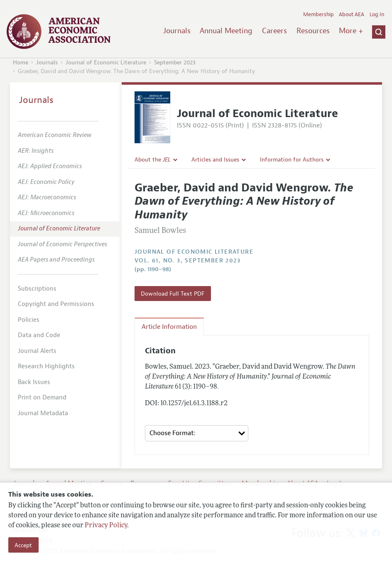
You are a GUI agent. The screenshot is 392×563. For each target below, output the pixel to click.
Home (21, 62)
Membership (318, 15)
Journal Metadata (43, 413)
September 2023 (175, 62)
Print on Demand (42, 398)
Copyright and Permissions (56, 304)
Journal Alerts (37, 351)
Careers (274, 31)
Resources (313, 31)
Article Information (169, 327)
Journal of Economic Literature (106, 62)
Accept (23, 545)
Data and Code (39, 335)
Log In (377, 15)
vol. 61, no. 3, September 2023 (187, 261)
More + (351, 31)
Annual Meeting (226, 31)
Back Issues (34, 382)
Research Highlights (46, 366)
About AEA (352, 15)
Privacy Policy (106, 526)
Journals (177, 31)
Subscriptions (37, 289)
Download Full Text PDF (173, 294)
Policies (29, 320)
